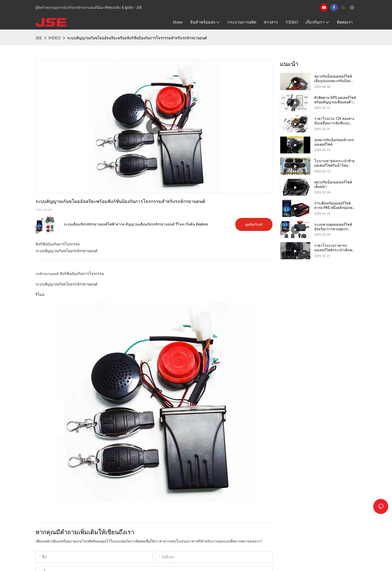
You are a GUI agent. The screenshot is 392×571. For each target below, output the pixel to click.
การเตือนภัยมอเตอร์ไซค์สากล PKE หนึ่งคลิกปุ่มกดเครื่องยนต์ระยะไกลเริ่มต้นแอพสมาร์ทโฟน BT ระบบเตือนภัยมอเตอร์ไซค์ (334, 206)
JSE (39, 38)
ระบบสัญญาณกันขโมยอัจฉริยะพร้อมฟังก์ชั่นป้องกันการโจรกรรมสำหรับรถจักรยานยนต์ (137, 38)
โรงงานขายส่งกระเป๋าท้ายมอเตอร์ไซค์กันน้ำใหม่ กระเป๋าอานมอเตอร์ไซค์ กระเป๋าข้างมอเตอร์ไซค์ (334, 163)
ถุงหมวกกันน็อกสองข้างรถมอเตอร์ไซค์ (334, 142)
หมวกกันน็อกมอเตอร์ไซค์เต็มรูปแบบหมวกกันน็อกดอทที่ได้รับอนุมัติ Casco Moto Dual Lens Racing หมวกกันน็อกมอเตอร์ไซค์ (333, 79)
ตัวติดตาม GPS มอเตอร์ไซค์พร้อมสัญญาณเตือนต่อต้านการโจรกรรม (335, 100)
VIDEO (54, 38)
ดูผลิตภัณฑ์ (254, 224)
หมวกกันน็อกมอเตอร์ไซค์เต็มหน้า (333, 184)
